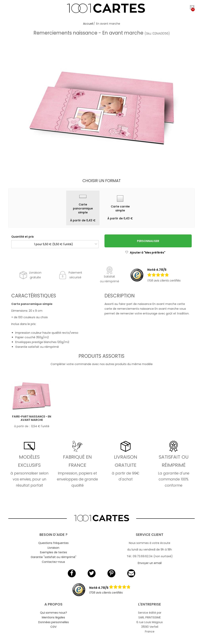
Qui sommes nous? (54, 613)
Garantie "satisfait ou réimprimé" (54, 557)
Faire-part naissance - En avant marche (32, 418)
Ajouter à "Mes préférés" (145, 253)
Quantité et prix (23, 237)
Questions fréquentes (53, 543)
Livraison (53, 548)
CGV (53, 627)
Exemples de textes (54, 552)
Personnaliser (148, 241)
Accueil (88, 24)
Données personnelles (54, 622)
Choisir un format (102, 181)
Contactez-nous (53, 562)
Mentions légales (53, 617)
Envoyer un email (150, 563)
